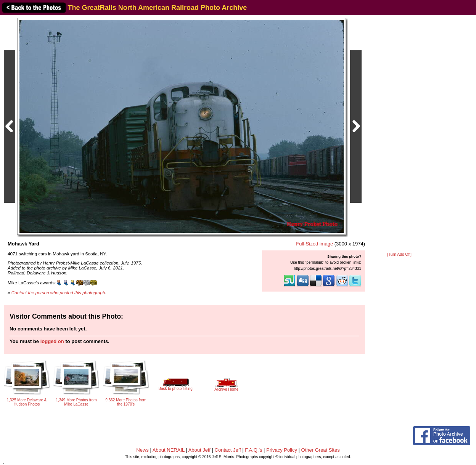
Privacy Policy (282, 450)
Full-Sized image (314, 244)
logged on (52, 341)
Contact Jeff (228, 450)
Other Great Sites (321, 450)
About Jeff (199, 450)
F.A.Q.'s (253, 450)
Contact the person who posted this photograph (58, 293)
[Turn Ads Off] (399, 254)
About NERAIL (169, 450)
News (142, 450)
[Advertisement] (399, 134)
